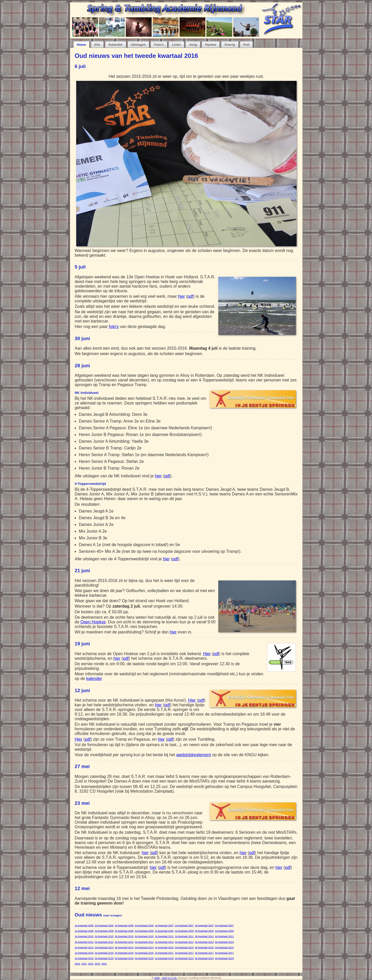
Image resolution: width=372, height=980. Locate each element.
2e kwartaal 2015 (184, 947)
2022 (91, 964)
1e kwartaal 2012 (84, 942)
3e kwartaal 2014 (124, 947)
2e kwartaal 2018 (104, 958)
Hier (207, 654)
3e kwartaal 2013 (204, 942)
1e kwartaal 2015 (164, 947)
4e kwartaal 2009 (224, 931)
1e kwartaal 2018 (84, 958)
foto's (114, 327)
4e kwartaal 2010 (144, 936)
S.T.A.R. (173, 978)
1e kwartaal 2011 (164, 936)
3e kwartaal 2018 (124, 958)
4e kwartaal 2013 (224, 942)
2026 (165, 978)
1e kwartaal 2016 (84, 953)
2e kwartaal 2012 (104, 942)
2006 (157, 978)
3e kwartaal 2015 (204, 947)
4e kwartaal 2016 (144, 953)
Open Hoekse (93, 622)
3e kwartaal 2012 (124, 942)
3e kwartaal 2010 (124, 936)
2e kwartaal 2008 (104, 931)
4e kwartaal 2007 (224, 925)
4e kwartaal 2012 (144, 942)
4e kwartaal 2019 (224, 958)
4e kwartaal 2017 (224, 953)
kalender (94, 679)
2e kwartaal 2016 (104, 953)
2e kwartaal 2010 (104, 936)
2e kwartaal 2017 (184, 953)
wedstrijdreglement (193, 755)
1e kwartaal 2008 (84, 931)
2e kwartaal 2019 (184, 958)
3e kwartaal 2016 (124, 953)
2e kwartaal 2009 (184, 931)
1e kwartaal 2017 (164, 953)
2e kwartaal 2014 (104, 947)
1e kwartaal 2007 (164, 925)
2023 (97, 964)
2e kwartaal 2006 (104, 925)
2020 (77, 964)
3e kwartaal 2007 (204, 925)
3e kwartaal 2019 (204, 958)
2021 (84, 964)
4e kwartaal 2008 (144, 931)
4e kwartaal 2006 (144, 925)
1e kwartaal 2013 (164, 942)
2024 (104, 964)
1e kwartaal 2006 (84, 925)
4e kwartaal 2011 (224, 936)
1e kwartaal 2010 (84, 936)
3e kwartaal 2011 (204, 936)
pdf (190, 296)
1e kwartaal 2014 (84, 947)
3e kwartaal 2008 (124, 931)
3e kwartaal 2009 (204, 931)
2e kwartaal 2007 (184, 925)
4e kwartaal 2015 (224, 947)
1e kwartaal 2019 (164, 958)
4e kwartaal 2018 (144, 958)
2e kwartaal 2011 (184, 936)
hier (181, 296)
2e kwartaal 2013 (184, 942)
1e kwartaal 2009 (164, 931)
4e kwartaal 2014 (144, 947)
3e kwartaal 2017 (204, 953)
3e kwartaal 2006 (124, 925)
